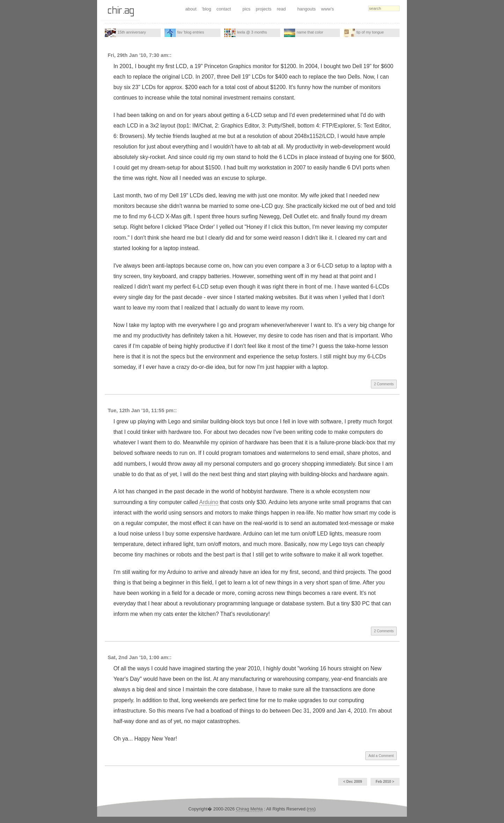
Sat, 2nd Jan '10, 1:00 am (138, 657)
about (191, 9)
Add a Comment (381, 756)
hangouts (306, 9)
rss (311, 809)
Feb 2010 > (385, 782)
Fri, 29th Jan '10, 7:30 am (138, 55)
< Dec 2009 (353, 782)
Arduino (209, 502)
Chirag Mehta (249, 809)
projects (264, 9)
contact (224, 9)
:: (170, 55)
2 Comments (384, 384)
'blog (207, 9)
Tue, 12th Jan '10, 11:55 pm (140, 410)
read (282, 9)
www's (327, 9)
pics (246, 9)
